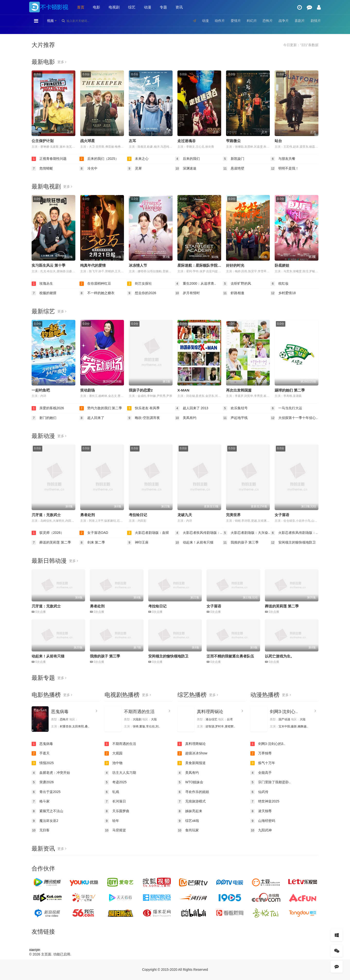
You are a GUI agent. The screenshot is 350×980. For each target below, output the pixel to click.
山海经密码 (263, 821)
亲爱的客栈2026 (48, 408)
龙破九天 (185, 515)
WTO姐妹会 (190, 782)
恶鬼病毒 (60, 712)
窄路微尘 (233, 141)
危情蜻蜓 (42, 169)
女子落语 (282, 515)
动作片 (220, 21)
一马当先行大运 (286, 408)
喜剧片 (300, 21)
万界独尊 (261, 753)
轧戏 (112, 792)
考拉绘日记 (138, 515)
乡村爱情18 (283, 293)
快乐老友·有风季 (143, 408)
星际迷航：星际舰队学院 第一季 (203, 265)
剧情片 (316, 21)
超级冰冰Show (192, 753)
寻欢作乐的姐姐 (193, 792)
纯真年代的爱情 (93, 265)
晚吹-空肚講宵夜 (144, 418)
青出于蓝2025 (46, 792)
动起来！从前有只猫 (194, 543)
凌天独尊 (261, 811)
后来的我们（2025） (99, 159)
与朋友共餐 (283, 159)
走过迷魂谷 (187, 141)
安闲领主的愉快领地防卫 (293, 543)
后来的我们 (187, 159)
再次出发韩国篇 (239, 390)
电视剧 (114, 7)
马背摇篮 (115, 830)
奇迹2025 (116, 782)
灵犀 (134, 169)
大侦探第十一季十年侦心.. (294, 418)
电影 (96, 7)
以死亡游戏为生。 (280, 656)
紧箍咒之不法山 (47, 811)
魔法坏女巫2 (45, 821)
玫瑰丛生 (42, 284)
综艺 (132, 7)
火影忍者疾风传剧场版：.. (199, 533)
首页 (81, 7)
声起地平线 (235, 418)
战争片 (284, 21)
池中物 (114, 763)
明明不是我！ (285, 169)
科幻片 (252, 21)
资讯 (179, 7)
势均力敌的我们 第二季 (101, 408)
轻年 (112, 821)
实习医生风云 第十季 (48, 265)
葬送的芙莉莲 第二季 (51, 543)
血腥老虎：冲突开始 (51, 773)
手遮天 (41, 753)
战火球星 (87, 141)
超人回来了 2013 (192, 408)
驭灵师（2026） (48, 533)
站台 (278, 141)
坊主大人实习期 (120, 773)
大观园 (114, 753)
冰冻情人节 (138, 265)
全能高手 (261, 773)
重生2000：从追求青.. (196, 284)
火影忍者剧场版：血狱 (148, 533)
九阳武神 (261, 830)
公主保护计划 (43, 141)
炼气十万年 (263, 763)
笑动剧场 (87, 390)
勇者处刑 (87, 515)
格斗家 (41, 801)
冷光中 (88, 169)
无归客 (41, 830)
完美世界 (233, 515)
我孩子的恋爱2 (141, 390)
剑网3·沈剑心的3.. (268, 744)
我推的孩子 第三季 (241, 543)
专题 (163, 7)
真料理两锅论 (210, 712)
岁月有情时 (187, 293)
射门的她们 (44, 418)
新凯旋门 (234, 159)
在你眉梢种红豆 (95, 284)
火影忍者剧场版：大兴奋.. (246, 533)
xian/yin (35, 950)
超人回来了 (92, 418)
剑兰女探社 (140, 284)
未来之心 (138, 159)
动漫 (148, 7)
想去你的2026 (142, 293)
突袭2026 (43, 782)
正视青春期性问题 (49, 159)
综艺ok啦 (188, 821)
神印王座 (138, 543)
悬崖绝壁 (234, 169)
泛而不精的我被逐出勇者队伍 (230, 656)
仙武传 (259, 792)
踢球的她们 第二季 (290, 390)
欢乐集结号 (235, 408)
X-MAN (183, 390)
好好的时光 (235, 265)
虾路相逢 (234, 293)
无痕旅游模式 (192, 801)
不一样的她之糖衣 (97, 293)
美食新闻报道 (192, 763)
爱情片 (236, 21)
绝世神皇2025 (265, 801)
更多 (62, 62)
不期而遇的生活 (139, 712)
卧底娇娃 (282, 265)
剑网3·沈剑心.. (284, 712)
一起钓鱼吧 (41, 390)
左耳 (132, 141)
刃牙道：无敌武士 (46, 515)
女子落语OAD (94, 533)
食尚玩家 (188, 830)
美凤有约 (186, 418)
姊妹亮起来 (190, 811)
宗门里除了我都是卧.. (271, 782)
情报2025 (43, 763)
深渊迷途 (186, 169)
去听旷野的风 (237, 284)
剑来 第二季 (92, 543)
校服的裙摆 (44, 293)
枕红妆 (280, 284)
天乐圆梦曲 (117, 811)
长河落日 (115, 801)
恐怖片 (268, 21)
